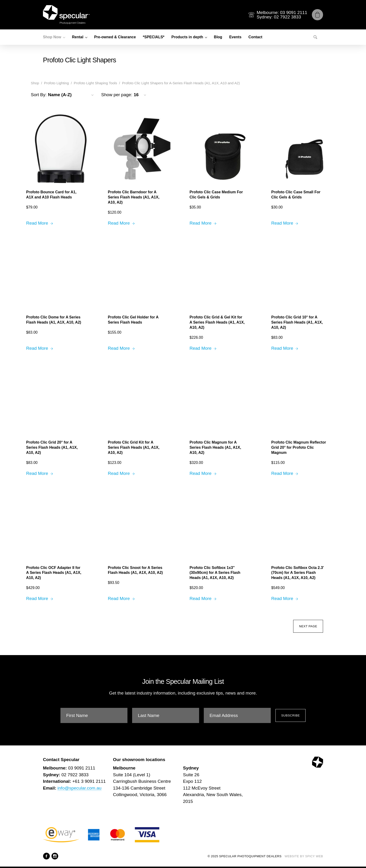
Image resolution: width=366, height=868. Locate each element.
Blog (218, 37)
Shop (35, 83)
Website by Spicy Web (304, 856)
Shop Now (52, 37)
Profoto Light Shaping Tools (95, 83)
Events (235, 37)
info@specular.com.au (79, 788)
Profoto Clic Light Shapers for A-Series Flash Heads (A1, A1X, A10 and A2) (181, 83)
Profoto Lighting (56, 83)
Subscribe (291, 715)
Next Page (308, 626)
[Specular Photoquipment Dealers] (66, 15)
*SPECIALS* (154, 37)
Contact (255, 37)
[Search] (315, 37)
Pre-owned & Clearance (115, 37)
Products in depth (187, 37)
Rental (78, 37)
